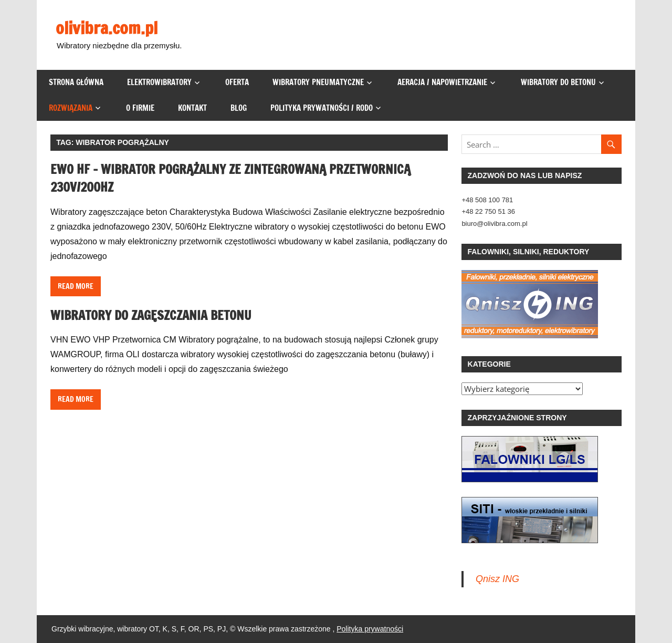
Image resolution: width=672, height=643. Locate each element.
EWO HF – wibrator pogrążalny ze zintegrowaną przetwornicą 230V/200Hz (230, 178)
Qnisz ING (497, 579)
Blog (239, 108)
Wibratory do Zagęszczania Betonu (151, 315)
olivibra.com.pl (107, 28)
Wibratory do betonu (558, 82)
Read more (76, 286)
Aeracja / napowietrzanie (442, 82)
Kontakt (192, 108)
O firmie (140, 108)
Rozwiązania (71, 108)
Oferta (237, 82)
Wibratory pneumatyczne (318, 82)
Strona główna (76, 82)
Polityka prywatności (370, 629)
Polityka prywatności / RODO (322, 108)
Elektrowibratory (159, 82)
